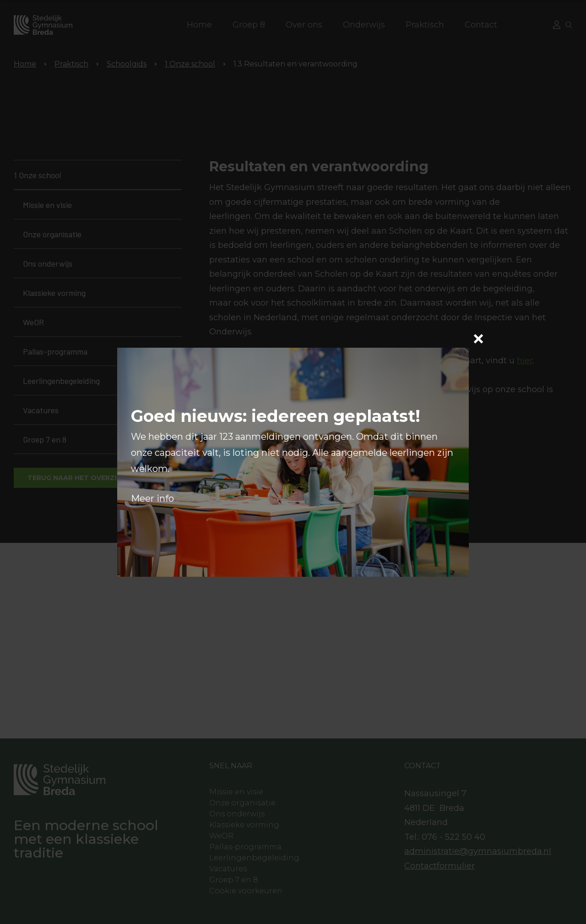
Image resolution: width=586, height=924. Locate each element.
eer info (157, 498)
